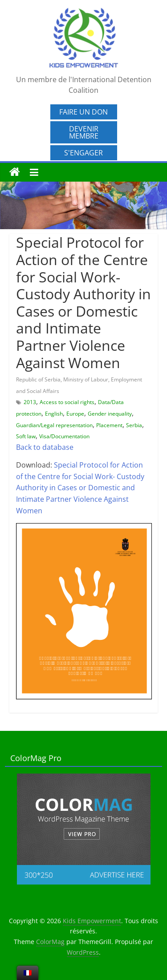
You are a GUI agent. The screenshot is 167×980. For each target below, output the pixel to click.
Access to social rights (67, 402)
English (54, 414)
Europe (75, 414)
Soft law (26, 436)
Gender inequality (110, 414)
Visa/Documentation (64, 436)
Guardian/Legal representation (54, 425)
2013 (30, 402)
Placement (109, 425)
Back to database (45, 447)
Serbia (134, 425)
